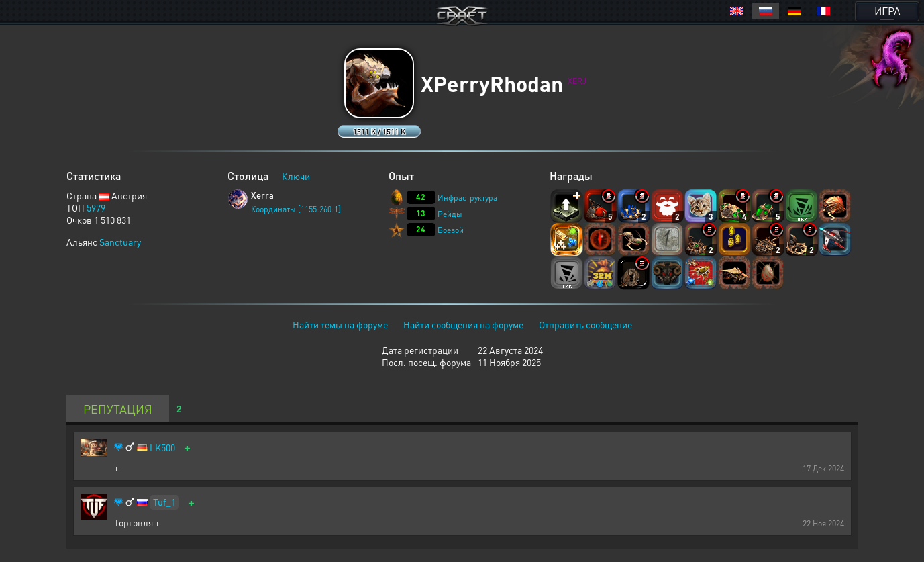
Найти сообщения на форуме (463, 324)
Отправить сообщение (585, 324)
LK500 (162, 448)
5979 (96, 207)
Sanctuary (120, 242)
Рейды (450, 214)
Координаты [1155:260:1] (296, 209)
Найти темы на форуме (340, 324)
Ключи (296, 176)
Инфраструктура (467, 198)
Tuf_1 (164, 502)
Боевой (451, 230)
